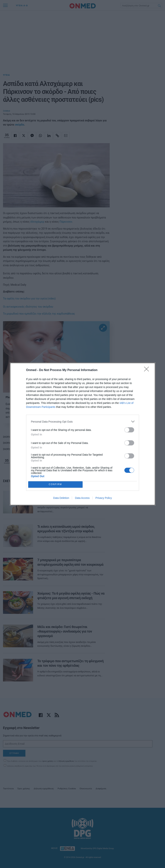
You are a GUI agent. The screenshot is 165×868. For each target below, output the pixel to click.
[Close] (148, 370)
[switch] (129, 430)
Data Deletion (61, 498)
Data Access (82, 498)
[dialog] (83, 434)
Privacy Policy (104, 498)
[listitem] (83, 422)
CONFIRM (55, 484)
